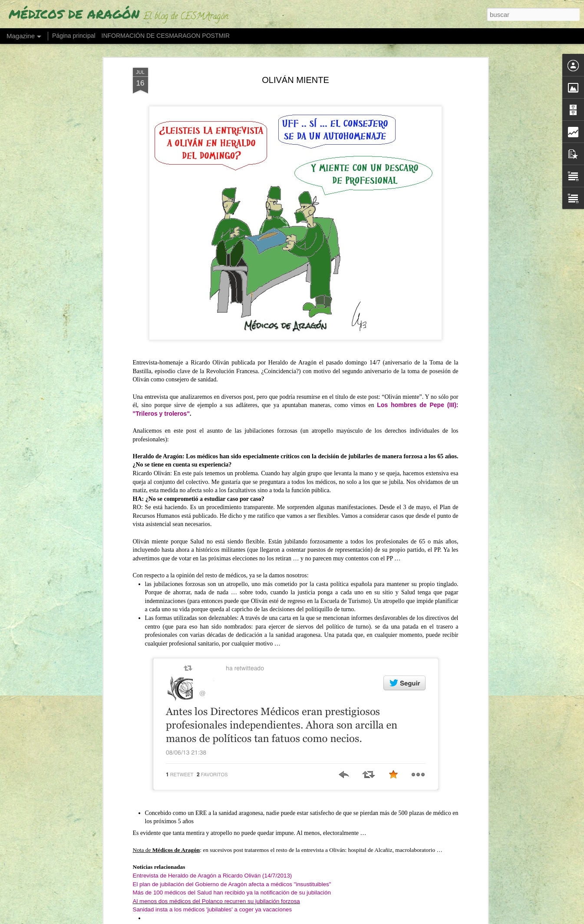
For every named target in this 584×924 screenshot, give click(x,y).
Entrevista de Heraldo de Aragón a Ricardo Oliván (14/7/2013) (213, 843)
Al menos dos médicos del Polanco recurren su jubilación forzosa (216, 868)
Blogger (356, 919)
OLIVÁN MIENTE (295, 47)
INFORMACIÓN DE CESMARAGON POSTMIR (166, 36)
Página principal (74, 36)
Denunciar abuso (385, 919)
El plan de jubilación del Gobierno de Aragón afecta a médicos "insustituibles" (232, 851)
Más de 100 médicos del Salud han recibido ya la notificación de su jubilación (232, 860)
